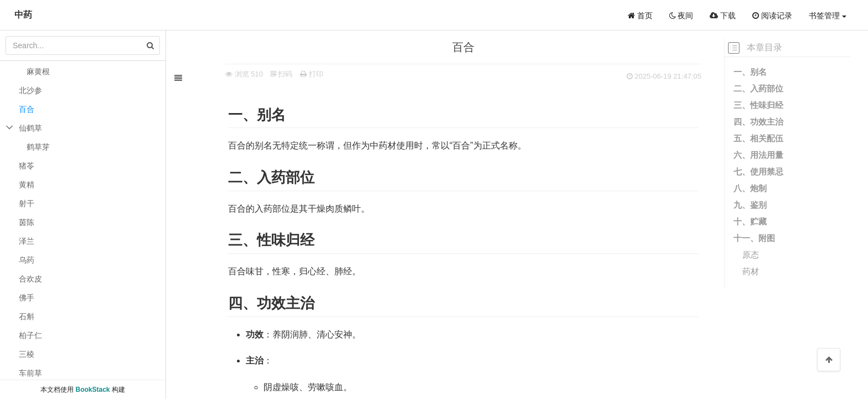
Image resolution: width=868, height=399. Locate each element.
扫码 (269, 74)
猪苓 (27, 166)
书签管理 (828, 16)
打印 (299, 74)
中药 (23, 15)
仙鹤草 (30, 128)
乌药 (27, 260)
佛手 (27, 298)
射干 (27, 203)
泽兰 (27, 241)
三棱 (27, 354)
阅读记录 (772, 16)
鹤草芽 (38, 147)
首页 (640, 16)
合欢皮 (30, 279)
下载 (723, 16)
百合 (27, 109)
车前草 (30, 373)
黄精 (27, 185)
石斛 (27, 316)
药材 (751, 271)
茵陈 (27, 222)
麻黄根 (38, 71)
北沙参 (30, 90)
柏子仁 (30, 335)
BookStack (92, 390)
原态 (751, 255)
